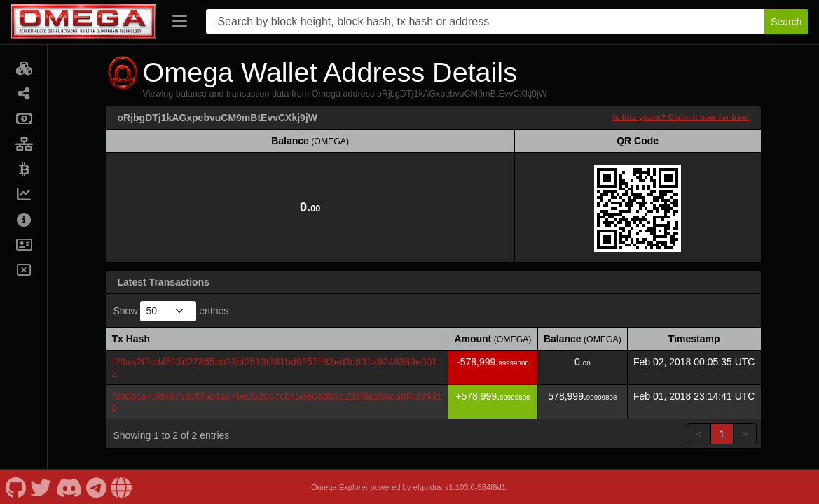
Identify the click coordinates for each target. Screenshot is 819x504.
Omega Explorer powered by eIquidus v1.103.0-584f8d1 (408, 487)
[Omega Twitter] (41, 487)
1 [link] (722, 434)
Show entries (171, 311)
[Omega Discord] (69, 487)
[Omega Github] (15, 487)
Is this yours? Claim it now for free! (681, 117)
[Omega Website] (122, 487)
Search (786, 22)
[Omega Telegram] (97, 487)
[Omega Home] (83, 22)
